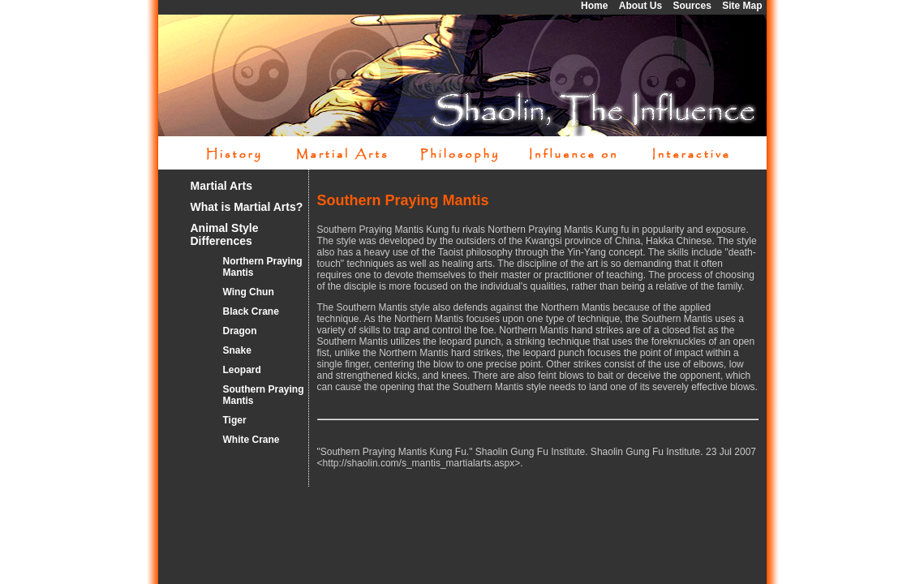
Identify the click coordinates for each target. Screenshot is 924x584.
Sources (692, 6)
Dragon (240, 331)
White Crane (251, 440)
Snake (237, 350)
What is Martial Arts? (247, 207)
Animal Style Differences (225, 234)
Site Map (742, 6)
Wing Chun (249, 292)
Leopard (242, 370)
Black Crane (251, 311)
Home (594, 6)
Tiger (235, 420)
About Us (640, 6)
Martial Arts (222, 186)
